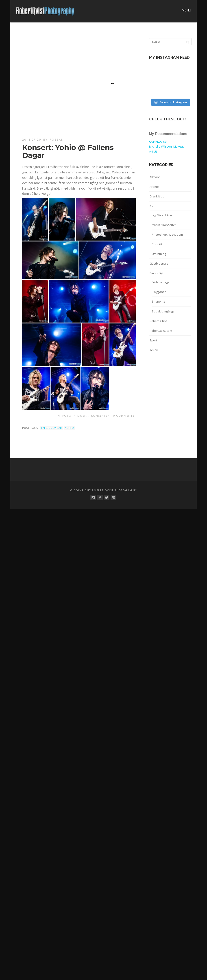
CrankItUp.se (158, 142)
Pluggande (159, 292)
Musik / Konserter (94, 416)
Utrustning (159, 254)
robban (57, 140)
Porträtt (157, 244)
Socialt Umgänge (163, 311)
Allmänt (155, 177)
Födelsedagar (161, 282)
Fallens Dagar (52, 428)
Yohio (70, 428)
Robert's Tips (158, 321)
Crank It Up (157, 196)
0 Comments (124, 416)
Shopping (158, 301)
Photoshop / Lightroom (167, 234)
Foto (67, 416)
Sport (153, 340)
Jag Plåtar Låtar (162, 215)
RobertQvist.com (161, 331)
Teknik (154, 350)
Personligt (156, 273)
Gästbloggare (159, 263)
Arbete (154, 187)
